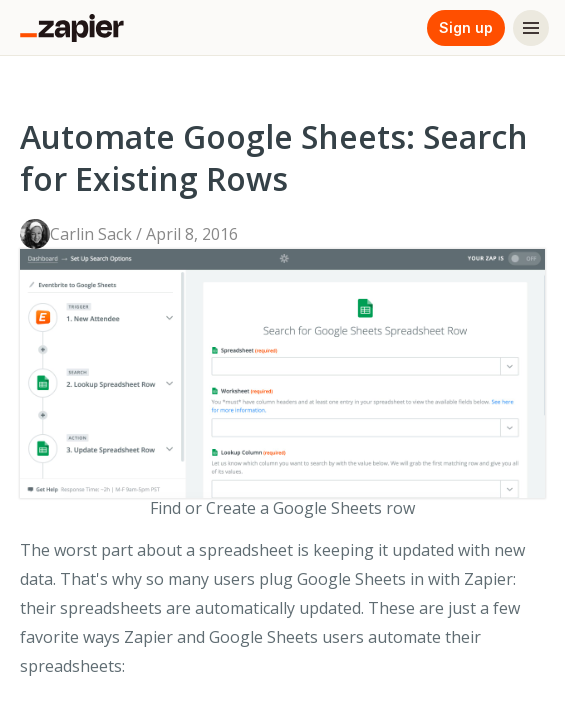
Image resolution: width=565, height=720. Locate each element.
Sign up (466, 27)
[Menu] (531, 28)
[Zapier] (72, 28)
